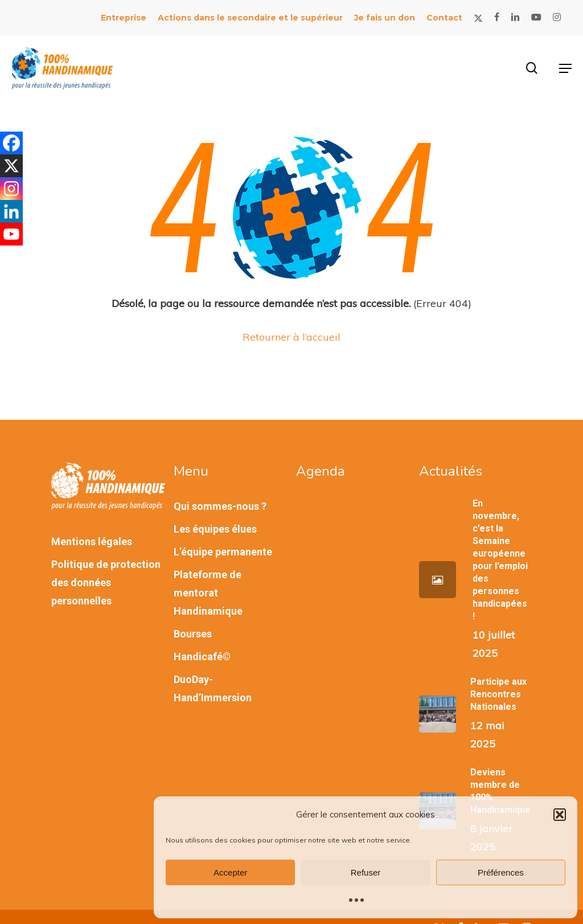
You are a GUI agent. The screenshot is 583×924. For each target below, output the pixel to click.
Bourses (193, 634)
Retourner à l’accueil (291, 337)
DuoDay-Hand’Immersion (213, 688)
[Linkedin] (11, 211)
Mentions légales (92, 541)
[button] (560, 815)
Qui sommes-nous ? (220, 506)
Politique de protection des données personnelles (106, 582)
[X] (11, 166)
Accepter (230, 872)
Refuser (366, 872)
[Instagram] (11, 189)
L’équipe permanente (223, 552)
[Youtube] (11, 234)
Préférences (501, 872)
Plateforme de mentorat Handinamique (208, 593)
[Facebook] (11, 143)
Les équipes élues (215, 529)
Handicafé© (202, 657)
